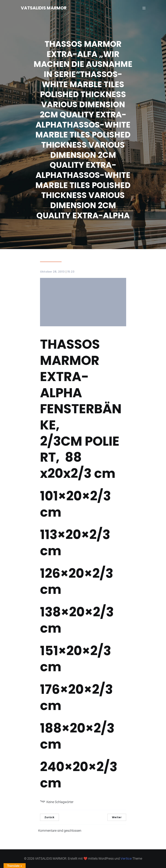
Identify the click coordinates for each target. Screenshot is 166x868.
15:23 (71, 272)
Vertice (126, 858)
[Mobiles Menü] (144, 8)
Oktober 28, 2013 (52, 272)
